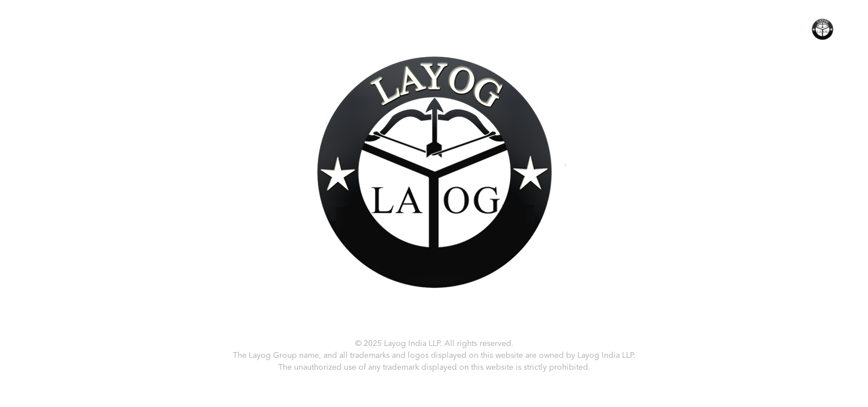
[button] (823, 29)
